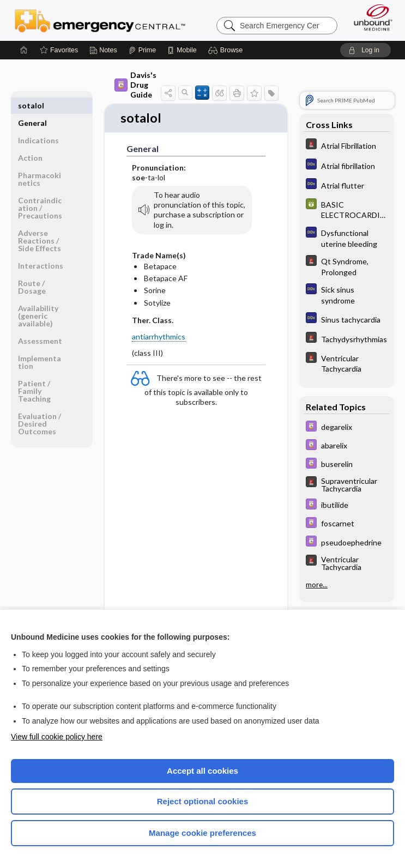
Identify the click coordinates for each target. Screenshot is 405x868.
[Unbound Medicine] (370, 17)
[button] (227, 50)
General (32, 105)
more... (317, 584)
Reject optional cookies (203, 801)
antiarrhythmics (159, 338)
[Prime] (142, 50)
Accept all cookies (202, 771)
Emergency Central (100, 20)
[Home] (24, 50)
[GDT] (347, 209)
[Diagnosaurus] (347, 165)
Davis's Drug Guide (135, 85)
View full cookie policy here (57, 737)
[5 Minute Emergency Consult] (347, 145)
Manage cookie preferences (202, 833)
